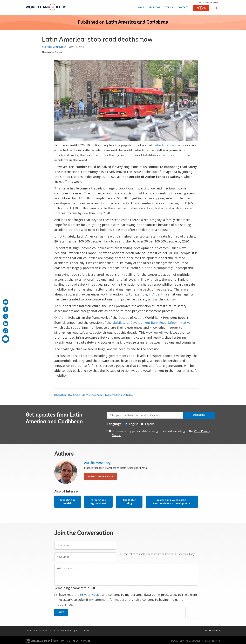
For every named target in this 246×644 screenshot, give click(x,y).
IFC (69, 641)
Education (60, 395)
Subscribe (199, 415)
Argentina (160, 294)
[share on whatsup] (6, 331)
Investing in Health (68, 502)
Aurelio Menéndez (54, 47)
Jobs (76, 631)
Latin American (165, 145)
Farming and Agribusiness (98, 502)
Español (150, 424)
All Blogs (154, 8)
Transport (74, 395)
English (58, 52)
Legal (28, 631)
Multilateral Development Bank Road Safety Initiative (151, 323)
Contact (183, 8)
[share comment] (6, 339)
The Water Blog (129, 502)
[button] (216, 8)
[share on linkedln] (6, 324)
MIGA (76, 641)
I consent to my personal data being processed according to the (161, 433)
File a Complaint (213, 631)
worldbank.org (208, 2)
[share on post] (6, 316)
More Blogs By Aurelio (101, 477)
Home (141, 8)
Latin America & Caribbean (119, 395)
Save (61, 612)
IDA (62, 641)
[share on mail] (6, 302)
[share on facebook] (6, 309)
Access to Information (61, 631)
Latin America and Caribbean (137, 22)
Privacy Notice (91, 595)
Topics (169, 8)
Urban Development (93, 395)
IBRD (55, 641)
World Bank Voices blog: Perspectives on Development (172, 502)
